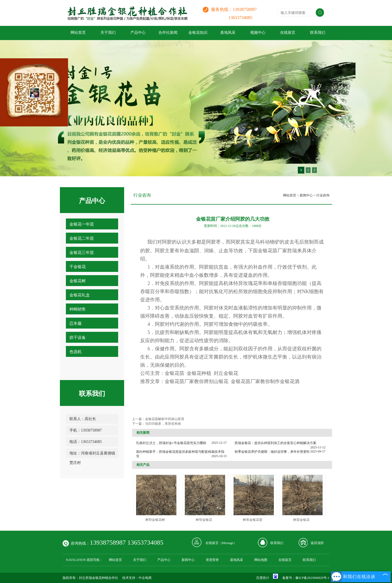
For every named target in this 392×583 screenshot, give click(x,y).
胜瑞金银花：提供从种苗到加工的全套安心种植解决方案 (275, 443)
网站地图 (261, 560)
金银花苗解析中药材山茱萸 (165, 419)
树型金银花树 (155, 520)
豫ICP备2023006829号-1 (312, 578)
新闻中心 (306, 195)
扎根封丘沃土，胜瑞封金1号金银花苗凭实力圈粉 (171, 443)
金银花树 (78, 281)
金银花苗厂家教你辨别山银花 (197, 381)
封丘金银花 (226, 373)
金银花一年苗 (82, 224)
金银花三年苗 (82, 253)
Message (228, 543)
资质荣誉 (212, 560)
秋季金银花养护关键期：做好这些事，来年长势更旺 (272, 452)
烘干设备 (78, 338)
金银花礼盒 (80, 295)
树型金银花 (204, 520)
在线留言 (288, 33)
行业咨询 (323, 195)
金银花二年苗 (82, 238)
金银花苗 (268, 251)
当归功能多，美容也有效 (163, 424)
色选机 (76, 352)
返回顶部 (317, 543)
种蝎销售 (78, 309)
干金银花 (78, 267)
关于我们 (108, 33)
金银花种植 (199, 373)
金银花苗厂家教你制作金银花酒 (265, 381)
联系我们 (318, 33)
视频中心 (258, 33)
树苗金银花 (301, 520)
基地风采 (228, 33)
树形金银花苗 (253, 520)
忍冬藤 (76, 323)
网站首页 (78, 33)
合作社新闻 (168, 33)
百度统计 (263, 578)
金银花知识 (198, 33)
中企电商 (145, 578)
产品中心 (138, 33)
